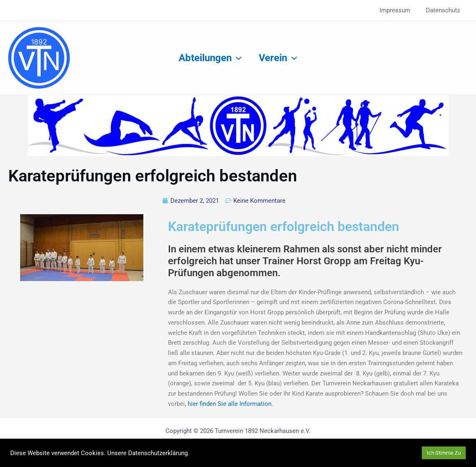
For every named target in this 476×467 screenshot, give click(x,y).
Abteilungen (209, 58)
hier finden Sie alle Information (230, 404)
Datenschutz (445, 10)
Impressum (400, 10)
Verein (279, 58)
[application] (235, 58)
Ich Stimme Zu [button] (444, 453)
